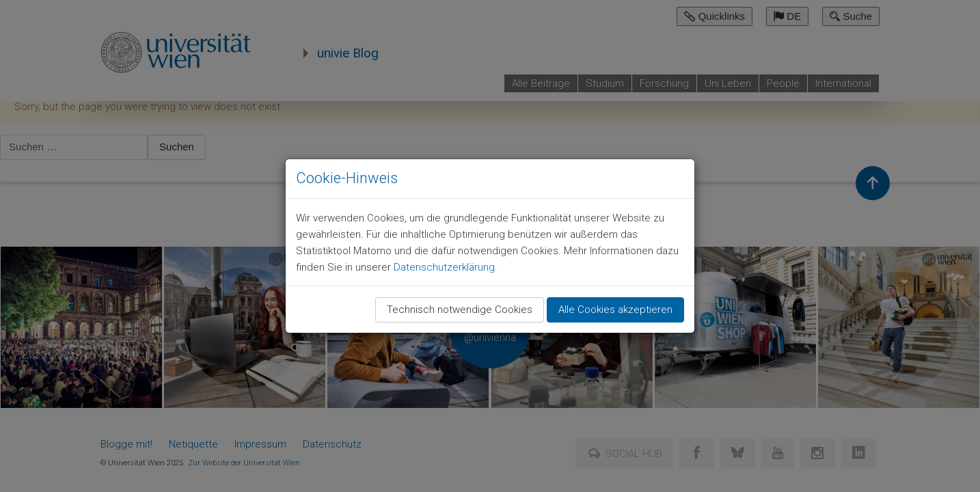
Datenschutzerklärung (444, 267)
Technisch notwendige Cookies (460, 310)
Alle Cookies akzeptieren (615, 310)
